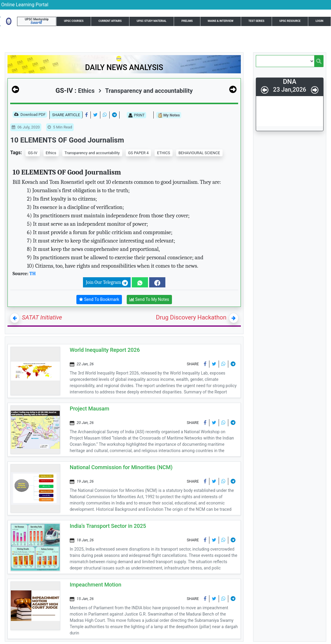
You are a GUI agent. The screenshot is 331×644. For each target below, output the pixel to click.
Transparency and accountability (146, 91)
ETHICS (164, 153)
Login (319, 21)
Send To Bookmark (99, 300)
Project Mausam (90, 409)
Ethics (51, 153)
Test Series (256, 21)
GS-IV (33, 153)
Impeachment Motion (96, 585)
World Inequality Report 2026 (105, 350)
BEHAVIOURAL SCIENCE (199, 153)
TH (33, 274)
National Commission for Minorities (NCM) (121, 467)
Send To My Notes (149, 300)
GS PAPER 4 (139, 153)
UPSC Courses (74, 21)
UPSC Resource (290, 21)
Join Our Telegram (107, 283)
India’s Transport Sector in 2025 (108, 526)
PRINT (136, 115)
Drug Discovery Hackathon (191, 317)
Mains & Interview (221, 21)
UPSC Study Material (151, 21)
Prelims (187, 21)
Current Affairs (110, 21)
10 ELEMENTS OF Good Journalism (67, 140)
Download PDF (30, 115)
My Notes (169, 115)
